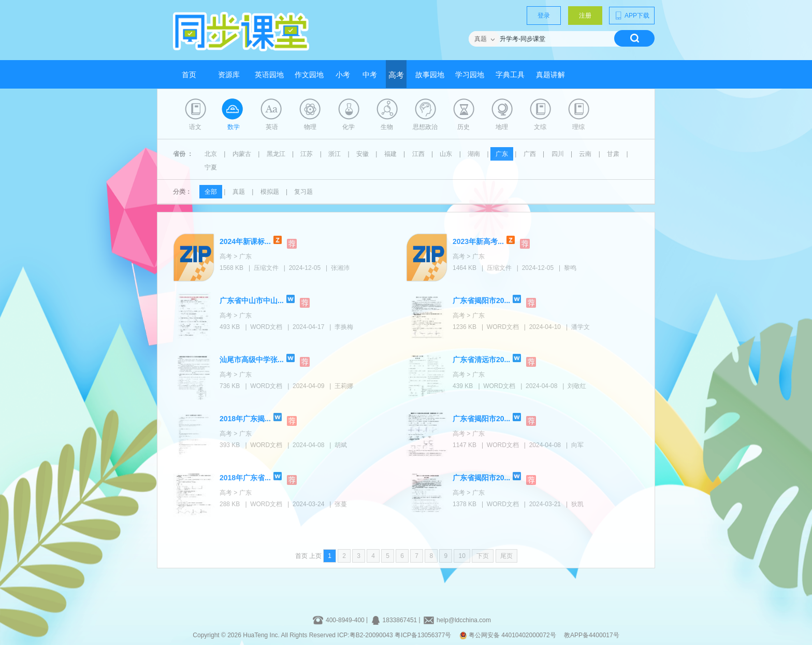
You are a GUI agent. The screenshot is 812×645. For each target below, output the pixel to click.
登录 (544, 16)
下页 (483, 556)
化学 (349, 127)
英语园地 (269, 75)
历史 (463, 127)
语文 (195, 127)
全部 (211, 192)
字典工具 (510, 75)
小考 (343, 75)
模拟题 (270, 192)
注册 (585, 16)
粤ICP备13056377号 (423, 635)
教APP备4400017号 (592, 635)
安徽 (363, 154)
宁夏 (211, 167)
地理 (502, 127)
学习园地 (470, 75)
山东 (446, 154)
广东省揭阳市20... (481, 300)
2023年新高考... (478, 241)
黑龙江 (276, 154)
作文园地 (309, 75)
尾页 (506, 556)
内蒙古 (242, 154)
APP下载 (632, 16)
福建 (390, 154)
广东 (502, 154)
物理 (310, 127)
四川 (558, 154)
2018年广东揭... (245, 419)
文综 (540, 127)
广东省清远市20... (481, 360)
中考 (370, 75)
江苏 (307, 154)
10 (462, 556)
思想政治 (425, 127)
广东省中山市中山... (252, 300)
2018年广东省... (245, 478)
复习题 (303, 192)
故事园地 (430, 75)
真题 (239, 192)
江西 (418, 154)
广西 (530, 154)
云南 (585, 154)
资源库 (229, 75)
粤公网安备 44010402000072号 (509, 635)
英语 (272, 127)
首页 (189, 75)
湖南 (474, 154)
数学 (234, 127)
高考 (396, 75)
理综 (578, 127)
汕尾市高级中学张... (252, 360)
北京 (211, 154)
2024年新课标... (245, 241)
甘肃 (613, 154)
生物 (387, 127)
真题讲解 (550, 75)
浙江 (335, 154)
